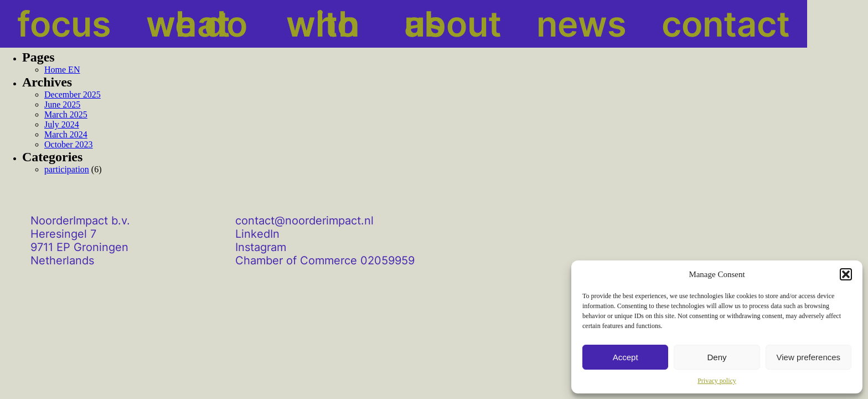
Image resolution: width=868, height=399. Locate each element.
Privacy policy (717, 381)
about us (377, 24)
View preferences (809, 357)
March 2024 (66, 134)
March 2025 (66, 114)
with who (268, 24)
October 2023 (69, 144)
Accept (626, 357)
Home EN (62, 70)
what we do (147, 24)
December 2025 (73, 94)
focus (40, 24)
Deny (717, 357)
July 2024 (62, 124)
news (470, 24)
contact (559, 24)
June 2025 (62, 104)
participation (67, 169)
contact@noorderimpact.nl (304, 221)
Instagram (261, 247)
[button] (846, 274)
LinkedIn (257, 234)
